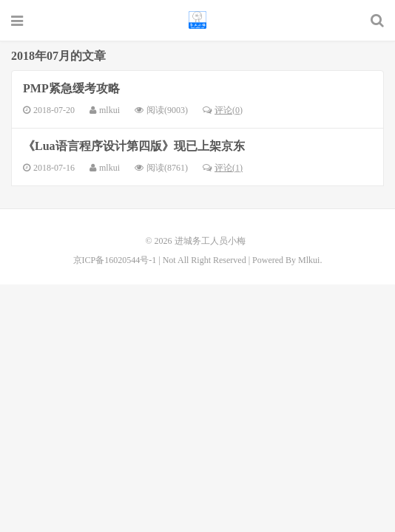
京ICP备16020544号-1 (115, 260)
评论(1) (223, 168)
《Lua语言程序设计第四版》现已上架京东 (134, 146)
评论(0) (223, 110)
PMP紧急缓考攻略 (71, 88)
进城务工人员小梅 (197, 20)
